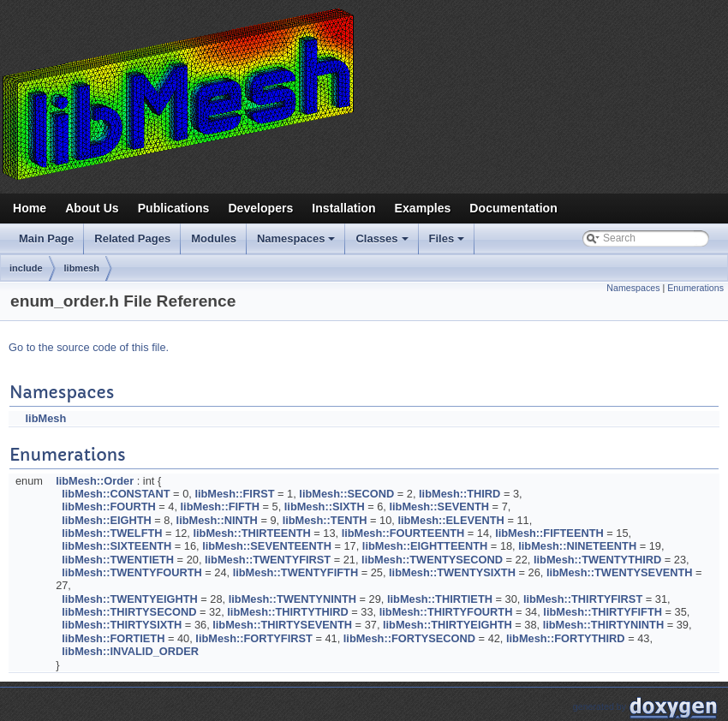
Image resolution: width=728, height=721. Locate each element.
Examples (423, 208)
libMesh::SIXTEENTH (116, 546)
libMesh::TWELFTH (112, 533)
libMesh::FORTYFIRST (254, 638)
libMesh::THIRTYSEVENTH (282, 625)
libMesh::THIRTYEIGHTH (448, 625)
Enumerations (695, 288)
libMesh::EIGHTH (107, 520)
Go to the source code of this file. (89, 347)
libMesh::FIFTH (220, 506)
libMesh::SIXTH (325, 506)
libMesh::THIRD (459, 494)
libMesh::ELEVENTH (451, 520)
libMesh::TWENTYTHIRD (597, 560)
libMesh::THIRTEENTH (251, 533)
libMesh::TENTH (325, 520)
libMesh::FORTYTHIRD (566, 638)
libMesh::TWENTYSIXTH (452, 572)
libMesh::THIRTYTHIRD (287, 612)
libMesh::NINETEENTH (577, 546)
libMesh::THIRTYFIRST (583, 599)
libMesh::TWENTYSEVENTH (620, 572)
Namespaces (298, 243)
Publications (174, 208)
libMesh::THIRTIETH (440, 599)
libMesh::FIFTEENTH (549, 533)
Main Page (46, 238)
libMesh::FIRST (234, 494)
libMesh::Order (95, 481)
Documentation (513, 208)
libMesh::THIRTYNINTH (603, 625)
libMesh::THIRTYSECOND (129, 612)
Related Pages (132, 238)
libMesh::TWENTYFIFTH (295, 572)
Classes (383, 243)
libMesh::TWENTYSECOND (432, 560)
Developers (260, 208)
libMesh (46, 418)
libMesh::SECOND (346, 494)
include (26, 268)
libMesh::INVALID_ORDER (130, 651)
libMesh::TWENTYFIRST (268, 560)
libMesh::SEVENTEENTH (267, 546)
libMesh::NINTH (217, 520)
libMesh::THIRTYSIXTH (122, 625)
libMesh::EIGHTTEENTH (425, 546)
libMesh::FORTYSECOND (409, 638)
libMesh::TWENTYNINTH (292, 599)
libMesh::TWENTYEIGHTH (130, 599)
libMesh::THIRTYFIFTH (603, 612)
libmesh (82, 268)
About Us (92, 208)
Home (30, 208)
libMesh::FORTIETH (113, 638)
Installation (343, 208)
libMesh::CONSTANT (116, 494)
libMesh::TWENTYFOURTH (132, 572)
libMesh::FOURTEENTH (403, 533)
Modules (214, 238)
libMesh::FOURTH (108, 506)
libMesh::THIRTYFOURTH (446, 612)
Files (448, 243)
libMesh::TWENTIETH (118, 560)
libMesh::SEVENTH (439, 506)
